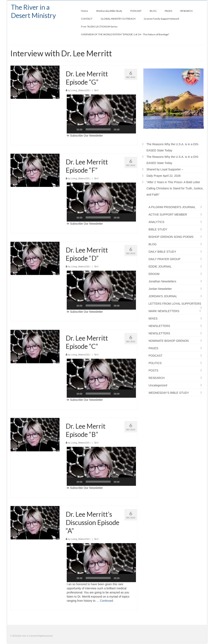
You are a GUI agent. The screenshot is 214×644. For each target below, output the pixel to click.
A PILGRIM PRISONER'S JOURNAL (172, 207)
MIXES (153, 318)
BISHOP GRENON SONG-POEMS (171, 237)
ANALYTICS (156, 222)
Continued (106, 601)
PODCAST (156, 356)
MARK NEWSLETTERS (164, 311)
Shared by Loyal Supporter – (165, 169)
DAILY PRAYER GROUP (164, 259)
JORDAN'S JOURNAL (163, 296)
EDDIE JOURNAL (160, 267)
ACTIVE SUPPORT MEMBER (168, 215)
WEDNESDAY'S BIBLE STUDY (169, 393)
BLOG (153, 244)
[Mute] (124, 129)
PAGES (153, 348)
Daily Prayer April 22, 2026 (164, 176)
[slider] (98, 129)
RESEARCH (157, 378)
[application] (101, 114)
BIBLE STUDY (158, 229)
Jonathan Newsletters (162, 281)
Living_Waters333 (80, 90)
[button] (101, 114)
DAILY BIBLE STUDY (162, 252)
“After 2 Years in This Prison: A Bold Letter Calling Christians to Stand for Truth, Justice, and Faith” (175, 188)
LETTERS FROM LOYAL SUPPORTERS (175, 304)
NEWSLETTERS (159, 326)
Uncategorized (158, 385)
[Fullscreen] (131, 129)
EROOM (154, 274)
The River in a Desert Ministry (33, 11)
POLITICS (155, 363)
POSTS (153, 370)
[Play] (72, 129)
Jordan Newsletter (160, 289)
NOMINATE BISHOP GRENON (169, 341)
